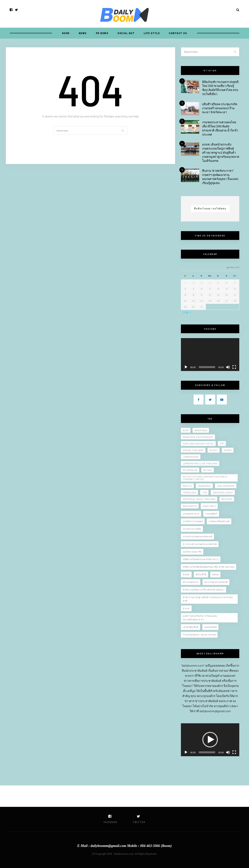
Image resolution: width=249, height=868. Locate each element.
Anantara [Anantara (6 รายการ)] (201, 430)
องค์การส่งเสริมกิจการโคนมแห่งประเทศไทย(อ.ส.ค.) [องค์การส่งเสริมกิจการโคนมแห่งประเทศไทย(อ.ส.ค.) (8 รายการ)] (200, 618)
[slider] (207, 752)
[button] (210, 740)
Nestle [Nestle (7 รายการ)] (187, 486)
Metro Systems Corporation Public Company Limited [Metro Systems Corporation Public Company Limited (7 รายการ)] (205, 478)
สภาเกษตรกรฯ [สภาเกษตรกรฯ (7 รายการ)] (191, 582)
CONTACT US (178, 33)
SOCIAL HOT (126, 33)
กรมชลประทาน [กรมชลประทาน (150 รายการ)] (191, 514)
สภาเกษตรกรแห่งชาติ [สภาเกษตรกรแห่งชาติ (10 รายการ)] (216, 582)
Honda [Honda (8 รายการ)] (228, 450)
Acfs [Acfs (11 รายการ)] (186, 430)
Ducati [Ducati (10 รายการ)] (214, 450)
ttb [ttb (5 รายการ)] (204, 492)
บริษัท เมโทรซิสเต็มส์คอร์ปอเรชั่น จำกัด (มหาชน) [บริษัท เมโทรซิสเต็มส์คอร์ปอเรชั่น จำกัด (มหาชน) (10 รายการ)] (209, 567)
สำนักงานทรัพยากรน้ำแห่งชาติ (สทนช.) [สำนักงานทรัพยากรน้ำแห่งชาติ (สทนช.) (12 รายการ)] (204, 590)
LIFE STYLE (152, 33)
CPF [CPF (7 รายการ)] (222, 444)
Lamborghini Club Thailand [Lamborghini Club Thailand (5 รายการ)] (200, 463)
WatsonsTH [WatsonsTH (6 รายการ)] (190, 506)
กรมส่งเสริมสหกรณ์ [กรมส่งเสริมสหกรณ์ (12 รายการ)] (219, 521)
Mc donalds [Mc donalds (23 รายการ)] (190, 470)
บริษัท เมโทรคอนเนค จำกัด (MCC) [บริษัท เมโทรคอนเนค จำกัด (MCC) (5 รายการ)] (201, 559)
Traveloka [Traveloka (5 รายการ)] (190, 492)
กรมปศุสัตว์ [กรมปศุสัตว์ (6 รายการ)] (211, 514)
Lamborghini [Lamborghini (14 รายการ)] (191, 457)
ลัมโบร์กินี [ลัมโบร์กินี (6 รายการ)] (201, 574)
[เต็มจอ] (234, 367)
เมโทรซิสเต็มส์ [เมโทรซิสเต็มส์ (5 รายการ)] (191, 627)
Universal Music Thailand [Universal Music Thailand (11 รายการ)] (199, 499)
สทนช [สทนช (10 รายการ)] (215, 574)
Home (66, 33)
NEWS (83, 33)
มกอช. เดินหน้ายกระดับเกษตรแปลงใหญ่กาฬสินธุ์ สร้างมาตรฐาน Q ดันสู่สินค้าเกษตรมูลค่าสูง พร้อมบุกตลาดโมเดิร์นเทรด (221, 152)
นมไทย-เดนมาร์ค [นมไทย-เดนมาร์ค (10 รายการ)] (192, 552)
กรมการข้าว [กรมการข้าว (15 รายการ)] (209, 506)
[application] (210, 355)
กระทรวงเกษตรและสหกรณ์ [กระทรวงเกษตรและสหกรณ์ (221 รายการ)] (198, 536)
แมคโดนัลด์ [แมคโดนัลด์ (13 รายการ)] (210, 627)
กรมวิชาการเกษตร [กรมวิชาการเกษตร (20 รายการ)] (193, 521)
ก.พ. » (187, 312)
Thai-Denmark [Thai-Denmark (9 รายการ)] (226, 486)
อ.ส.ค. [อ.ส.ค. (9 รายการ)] (186, 608)
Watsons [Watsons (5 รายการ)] (227, 499)
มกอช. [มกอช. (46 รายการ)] (186, 574)
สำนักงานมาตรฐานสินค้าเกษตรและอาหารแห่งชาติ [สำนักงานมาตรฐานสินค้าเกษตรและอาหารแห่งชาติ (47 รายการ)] (208, 599)
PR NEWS (102, 33)
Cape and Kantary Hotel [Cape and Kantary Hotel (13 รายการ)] (198, 444)
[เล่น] (186, 367)
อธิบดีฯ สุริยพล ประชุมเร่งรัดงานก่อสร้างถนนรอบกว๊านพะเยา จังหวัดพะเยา (220, 108)
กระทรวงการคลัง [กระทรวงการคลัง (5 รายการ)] (192, 529)
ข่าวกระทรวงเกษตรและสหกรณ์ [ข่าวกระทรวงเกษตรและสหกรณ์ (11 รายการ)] (200, 544)
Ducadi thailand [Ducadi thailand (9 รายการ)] (193, 450)
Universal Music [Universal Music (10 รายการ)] (223, 492)
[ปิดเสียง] (228, 367)
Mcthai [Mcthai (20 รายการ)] (208, 470)
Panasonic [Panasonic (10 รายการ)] (204, 486)
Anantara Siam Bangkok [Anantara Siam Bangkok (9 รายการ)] (198, 437)
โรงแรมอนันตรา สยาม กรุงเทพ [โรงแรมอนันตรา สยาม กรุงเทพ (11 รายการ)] (199, 635)
